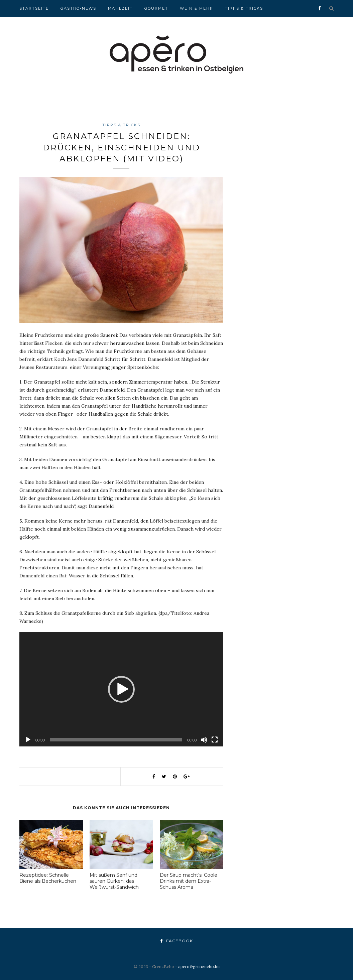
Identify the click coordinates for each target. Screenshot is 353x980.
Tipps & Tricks (244, 8)
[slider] (116, 740)
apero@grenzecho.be (199, 966)
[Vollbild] (215, 740)
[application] (121, 689)
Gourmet (156, 8)
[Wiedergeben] (28, 740)
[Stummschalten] (204, 740)
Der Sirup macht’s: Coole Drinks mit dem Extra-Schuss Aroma (189, 881)
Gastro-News (78, 8)
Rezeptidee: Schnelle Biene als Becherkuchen (48, 878)
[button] (121, 689)
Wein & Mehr (197, 8)
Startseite (34, 8)
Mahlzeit (120, 8)
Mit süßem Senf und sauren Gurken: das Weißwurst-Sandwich (114, 881)
